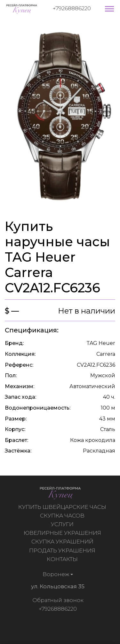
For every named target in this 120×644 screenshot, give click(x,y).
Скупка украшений (63, 542)
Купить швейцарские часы (63, 507)
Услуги (63, 524)
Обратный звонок (57, 600)
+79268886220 (72, 8)
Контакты (63, 559)
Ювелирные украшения (63, 533)
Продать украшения (63, 550)
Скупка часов (63, 516)
